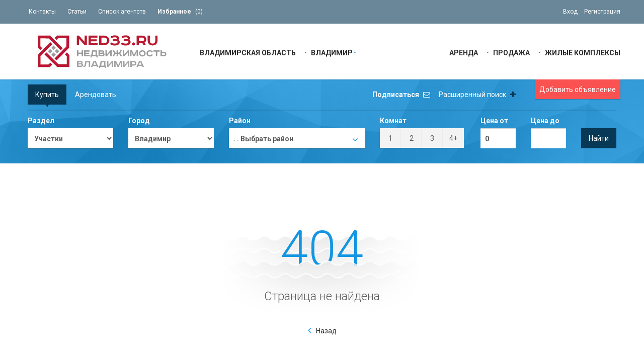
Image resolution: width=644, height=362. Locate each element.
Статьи (77, 12)
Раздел (41, 121)
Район (240, 121)
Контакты (42, 12)
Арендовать (96, 95)
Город (139, 121)
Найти (599, 138)
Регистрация (602, 12)
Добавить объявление (578, 89)
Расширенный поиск (477, 95)
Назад (326, 331)
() (180, 12)
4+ (453, 138)
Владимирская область (248, 52)
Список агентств (122, 12)
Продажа (511, 52)
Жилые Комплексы (583, 52)
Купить (47, 95)
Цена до (545, 121)
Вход (570, 12)
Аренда (464, 52)
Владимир (332, 52)
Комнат (393, 121)
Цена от (494, 121)
